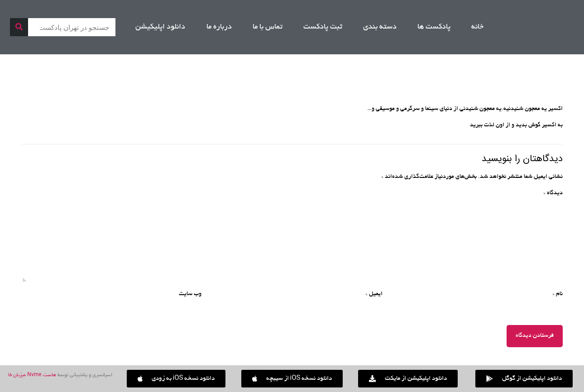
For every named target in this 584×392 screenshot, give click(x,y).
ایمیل (374, 294)
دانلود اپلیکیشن (160, 27)
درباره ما (219, 27)
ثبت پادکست (323, 27)
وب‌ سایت (190, 294)
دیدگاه (553, 193)
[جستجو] (19, 27)
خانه (477, 27)
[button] (176, 379)
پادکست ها (434, 27)
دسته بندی (380, 27)
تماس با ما (268, 27)
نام (558, 294)
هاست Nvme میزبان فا (32, 375)
